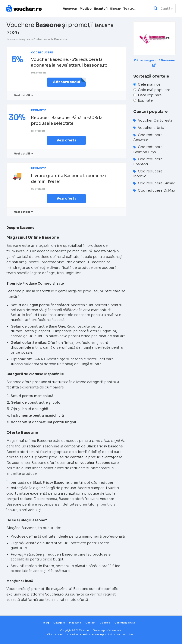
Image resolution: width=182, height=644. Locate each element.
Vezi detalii (22, 95)
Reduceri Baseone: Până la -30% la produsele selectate (67, 121)
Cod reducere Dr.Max (157, 190)
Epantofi (101, 9)
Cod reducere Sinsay (156, 183)
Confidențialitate (125, 623)
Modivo (86, 9)
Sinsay (115, 9)
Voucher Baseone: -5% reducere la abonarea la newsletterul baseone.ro (69, 62)
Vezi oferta (67, 140)
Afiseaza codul (67, 82)
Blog (46, 623)
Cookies (105, 623)
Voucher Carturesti (155, 120)
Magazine (75, 623)
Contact (90, 623)
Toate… (129, 9)
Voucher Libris (151, 128)
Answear (70, 9)
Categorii (59, 623)
